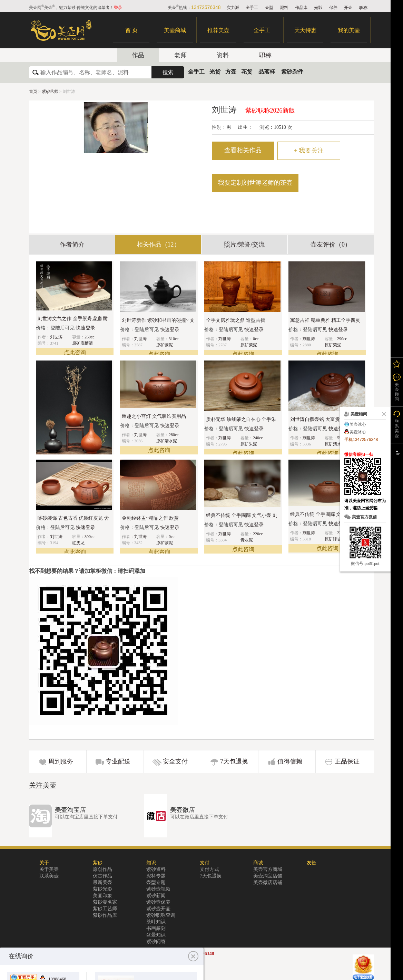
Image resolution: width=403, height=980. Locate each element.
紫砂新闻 (156, 896)
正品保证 (347, 761)
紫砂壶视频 (158, 889)
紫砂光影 (102, 889)
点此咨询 (75, 352)
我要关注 (309, 151)
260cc (90, 337)
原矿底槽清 (82, 343)
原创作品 (102, 869)
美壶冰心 (358, 424)
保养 (333, 8)
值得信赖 (290, 761)
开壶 (348, 8)
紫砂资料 (156, 869)
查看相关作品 (243, 150)
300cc (90, 537)
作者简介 (72, 244)
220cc (258, 534)
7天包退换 (234, 761)
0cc (256, 339)
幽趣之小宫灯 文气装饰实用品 (154, 416)
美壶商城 (175, 30)
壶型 (269, 8)
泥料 (284, 8)
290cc (342, 339)
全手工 (252, 8)
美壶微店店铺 (268, 882)
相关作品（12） (158, 244)
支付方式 (209, 869)
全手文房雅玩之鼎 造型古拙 (236, 320)
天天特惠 (305, 30)
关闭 (383, 414)
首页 (33, 92)
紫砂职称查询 (161, 915)
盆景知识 (156, 935)
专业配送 (118, 761)
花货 (247, 72)
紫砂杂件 (292, 72)
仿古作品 (102, 876)
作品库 (301, 8)
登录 (118, 8)
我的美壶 (349, 30)
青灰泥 (247, 540)
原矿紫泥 (165, 345)
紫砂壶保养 (158, 902)
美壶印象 (102, 896)
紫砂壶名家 (105, 902)
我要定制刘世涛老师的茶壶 (255, 183)
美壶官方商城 (268, 869)
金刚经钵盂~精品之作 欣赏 (150, 518)
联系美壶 (49, 876)
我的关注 (397, 364)
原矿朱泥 (249, 444)
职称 (363, 8)
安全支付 (175, 761)
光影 (318, 8)
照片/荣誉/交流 (244, 244)
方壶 (231, 72)
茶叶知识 (156, 922)
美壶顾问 (397, 392)
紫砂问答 (156, 941)
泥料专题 (156, 876)
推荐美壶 (218, 30)
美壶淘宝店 (70, 810)
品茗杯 (267, 72)
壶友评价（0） (331, 244)
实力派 (233, 8)
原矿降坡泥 (335, 539)
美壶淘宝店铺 (268, 876)
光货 (215, 72)
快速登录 (86, 328)
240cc (258, 438)
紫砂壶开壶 (158, 909)
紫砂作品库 (105, 915)
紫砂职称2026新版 (270, 111)
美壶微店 (183, 810)
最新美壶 (102, 882)
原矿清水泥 (167, 441)
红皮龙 (78, 543)
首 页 (131, 30)
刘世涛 (56, 337)
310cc (174, 339)
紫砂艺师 (51, 92)
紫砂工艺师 (105, 909)
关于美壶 (49, 869)
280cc (174, 435)
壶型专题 (156, 882)
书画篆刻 (156, 928)
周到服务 (61, 761)
